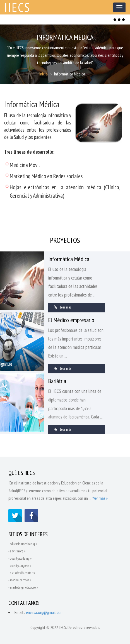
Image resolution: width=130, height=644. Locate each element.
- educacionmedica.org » (23, 544)
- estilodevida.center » (22, 573)
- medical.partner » (20, 580)
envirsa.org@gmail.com (45, 613)
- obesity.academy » (20, 559)
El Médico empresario (71, 320)
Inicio (44, 74)
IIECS (18, 7)
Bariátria (57, 381)
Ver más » (100, 498)
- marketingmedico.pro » (23, 588)
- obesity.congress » (20, 566)
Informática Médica (69, 259)
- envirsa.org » (17, 551)
